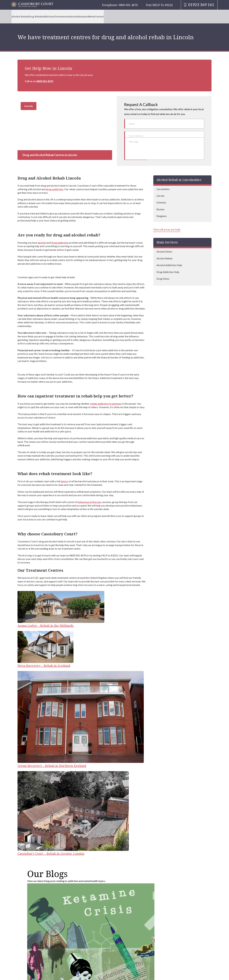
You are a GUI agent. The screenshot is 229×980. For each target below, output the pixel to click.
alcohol (42, 237)
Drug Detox (163, 273)
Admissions (104, 16)
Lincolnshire (163, 183)
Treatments (76, 16)
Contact (130, 17)
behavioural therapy (90, 496)
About (90, 16)
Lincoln (160, 190)
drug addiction (55, 183)
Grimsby (161, 197)
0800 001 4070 (45, 81)
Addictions (59, 16)
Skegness (162, 210)
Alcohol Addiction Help (169, 259)
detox (64, 475)
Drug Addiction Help (168, 266)
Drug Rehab (41, 16)
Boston (160, 203)
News (118, 17)
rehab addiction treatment (106, 398)
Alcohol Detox (164, 246)
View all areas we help (167, 224)
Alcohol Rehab (22, 16)
